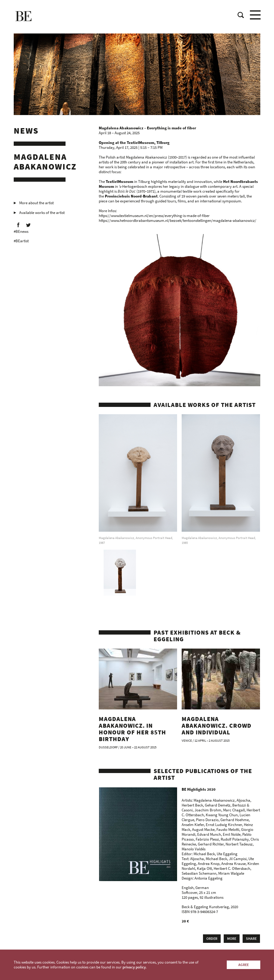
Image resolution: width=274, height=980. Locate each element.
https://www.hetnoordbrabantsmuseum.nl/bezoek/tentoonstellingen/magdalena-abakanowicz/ (178, 220)
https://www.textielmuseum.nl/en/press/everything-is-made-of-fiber (154, 216)
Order (212, 938)
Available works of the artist (42, 213)
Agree (244, 965)
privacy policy (134, 967)
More (232, 938)
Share (251, 938)
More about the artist (36, 203)
